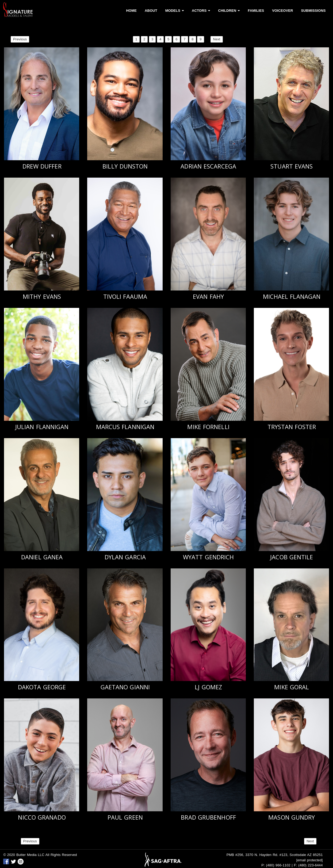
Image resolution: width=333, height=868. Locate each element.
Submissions (313, 11)
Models (175, 11)
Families (256, 11)
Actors (201, 11)
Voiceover (282, 11)
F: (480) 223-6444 (308, 865)
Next (217, 39)
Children (229, 11)
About (151, 11)
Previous (20, 39)
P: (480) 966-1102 (276, 865)
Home (131, 11)
